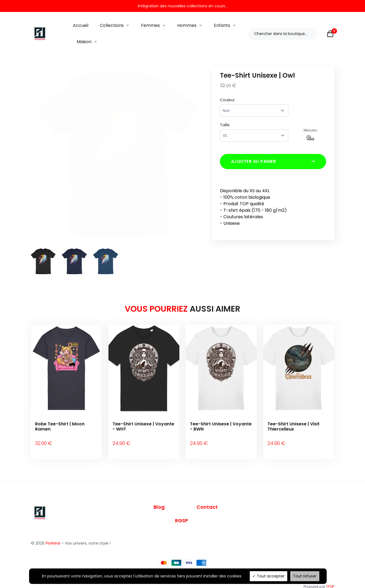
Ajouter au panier (273, 163)
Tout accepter (269, 576)
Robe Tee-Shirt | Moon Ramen (60, 426)
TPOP (330, 579)
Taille (225, 125)
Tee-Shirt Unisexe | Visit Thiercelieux (294, 426)
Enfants (222, 25)
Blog (159, 500)
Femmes (150, 25)
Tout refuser (305, 576)
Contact (207, 500)
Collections (112, 25)
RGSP (182, 513)
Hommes (187, 25)
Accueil (81, 25)
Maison (84, 42)
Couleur (227, 100)
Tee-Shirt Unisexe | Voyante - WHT (143, 426)
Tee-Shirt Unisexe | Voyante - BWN (221, 426)
